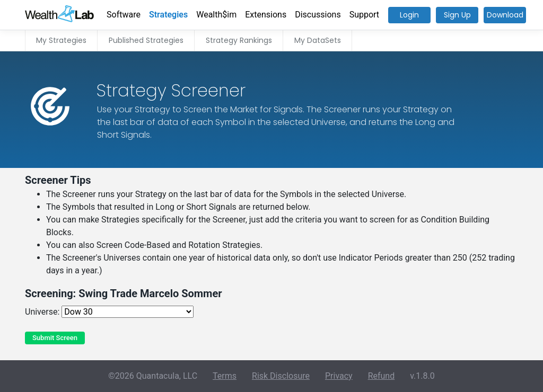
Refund (382, 376)
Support (364, 15)
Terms (225, 376)
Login (409, 15)
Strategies (168, 15)
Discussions (318, 15)
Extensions (266, 15)
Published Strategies (146, 40)
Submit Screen (55, 338)
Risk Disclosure (281, 376)
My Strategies (61, 40)
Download (505, 15)
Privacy (339, 376)
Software (124, 15)
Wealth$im (216, 15)
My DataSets (318, 40)
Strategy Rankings (239, 40)
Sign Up (457, 15)
